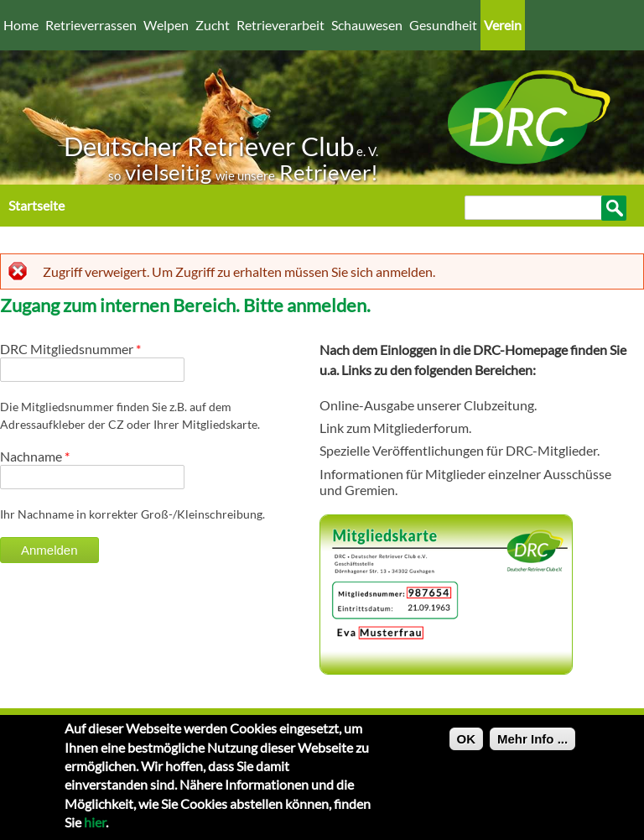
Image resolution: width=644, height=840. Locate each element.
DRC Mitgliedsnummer (70, 349)
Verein (503, 25)
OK (467, 746)
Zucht (213, 25)
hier (95, 829)
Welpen (166, 25)
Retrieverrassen (91, 25)
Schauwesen (367, 25)
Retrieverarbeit (280, 25)
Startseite (36, 205)
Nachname (35, 456)
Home (21, 25)
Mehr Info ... (532, 746)
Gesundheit (443, 25)
